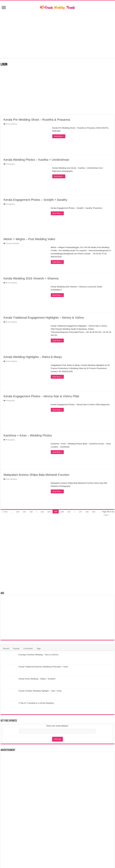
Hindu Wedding (11, 124)
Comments (28, 649)
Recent (6, 649)
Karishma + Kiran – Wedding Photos (28, 435)
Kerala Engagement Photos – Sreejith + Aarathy (35, 200)
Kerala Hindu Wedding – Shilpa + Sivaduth (37, 679)
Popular (16, 649)
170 (80, 512)
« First (5, 512)
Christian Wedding (12, 243)
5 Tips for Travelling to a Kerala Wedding (36, 703)
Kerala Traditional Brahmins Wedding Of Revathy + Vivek (43, 667)
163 (42, 512)
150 (24, 512)
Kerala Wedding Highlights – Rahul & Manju (33, 357)
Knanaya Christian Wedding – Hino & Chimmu (38, 655)
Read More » (59, 136)
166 (62, 512)
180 (87, 512)
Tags (39, 649)
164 (49, 512)
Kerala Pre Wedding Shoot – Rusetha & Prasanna (37, 120)
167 (69, 512)
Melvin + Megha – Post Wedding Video (29, 239)
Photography (10, 164)
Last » (106, 515)
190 (94, 512)
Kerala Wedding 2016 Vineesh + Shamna (31, 278)
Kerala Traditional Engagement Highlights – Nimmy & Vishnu (44, 318)
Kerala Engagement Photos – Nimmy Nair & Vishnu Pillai (41, 396)
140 (18, 512)
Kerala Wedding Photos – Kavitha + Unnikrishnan (36, 160)
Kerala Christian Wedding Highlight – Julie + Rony (40, 691)
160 (31, 512)
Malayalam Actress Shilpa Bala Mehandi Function (36, 475)
